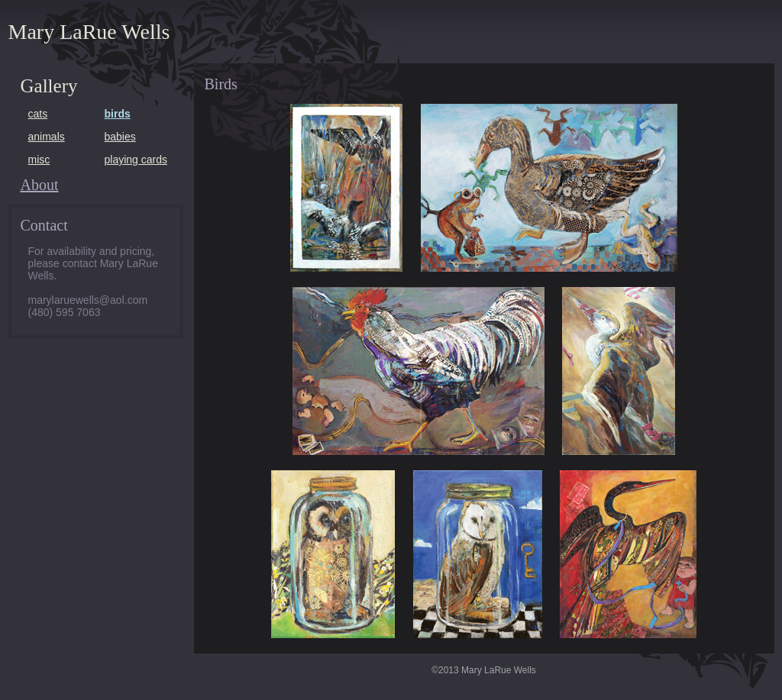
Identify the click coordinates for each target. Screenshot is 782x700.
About (40, 185)
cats (38, 114)
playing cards (136, 160)
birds (118, 114)
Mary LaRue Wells (89, 32)
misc (39, 160)
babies (120, 137)
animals (47, 137)
